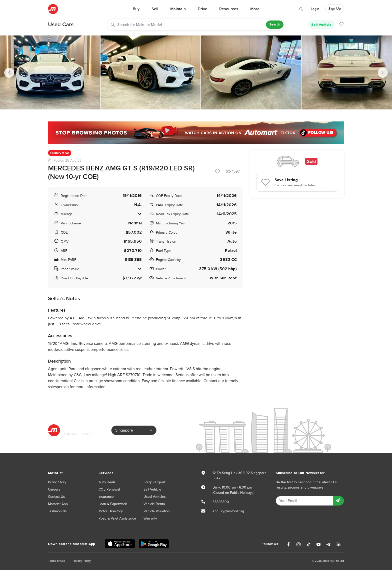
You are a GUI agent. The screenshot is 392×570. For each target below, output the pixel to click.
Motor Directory (111, 511)
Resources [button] (229, 9)
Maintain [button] (178, 9)
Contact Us (56, 497)
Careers (54, 489)
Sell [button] (155, 9)
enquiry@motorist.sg (228, 511)
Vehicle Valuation (157, 511)
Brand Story (57, 482)
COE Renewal (109, 489)
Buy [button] (136, 9)
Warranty (150, 518)
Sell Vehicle (321, 25)
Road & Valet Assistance (117, 518)
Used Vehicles (155, 497)
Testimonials (57, 511)
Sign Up (335, 9)
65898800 (221, 502)
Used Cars (61, 24)
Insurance (106, 497)
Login (315, 9)
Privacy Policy (82, 561)
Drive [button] (202, 9)
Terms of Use (57, 561)
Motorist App (58, 504)
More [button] (255, 9)
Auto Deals (107, 482)
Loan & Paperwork (113, 504)
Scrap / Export (154, 482)
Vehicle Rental (154, 504)
